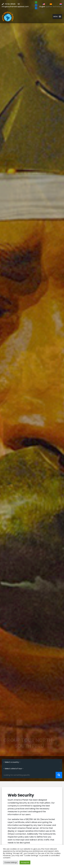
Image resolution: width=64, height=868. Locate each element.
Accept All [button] (25, 862)
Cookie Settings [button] (11, 862)
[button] (56, 17)
